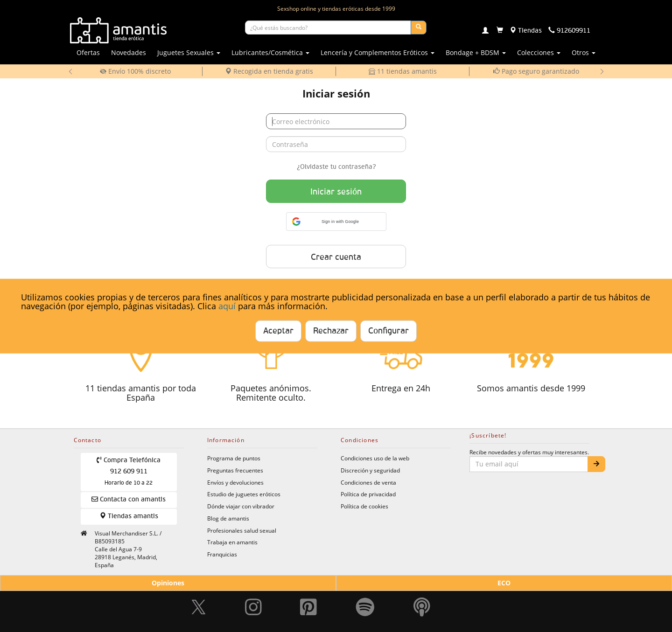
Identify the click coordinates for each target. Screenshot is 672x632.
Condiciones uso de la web (375, 458)
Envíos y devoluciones (235, 482)
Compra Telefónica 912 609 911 (129, 471)
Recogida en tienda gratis (269, 71)
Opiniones (168, 583)
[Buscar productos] (328, 28)
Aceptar (278, 331)
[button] (336, 222)
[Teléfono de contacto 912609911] (569, 31)
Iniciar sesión (336, 192)
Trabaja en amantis (232, 542)
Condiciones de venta (368, 482)
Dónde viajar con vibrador (241, 506)
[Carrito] (500, 31)
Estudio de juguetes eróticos (244, 494)
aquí (227, 306)
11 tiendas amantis (403, 71)
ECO (504, 583)
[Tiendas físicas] (526, 31)
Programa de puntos (234, 458)
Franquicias (222, 554)
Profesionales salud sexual (242, 530)
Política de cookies (364, 506)
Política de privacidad (368, 494)
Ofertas (88, 52)
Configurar (388, 331)
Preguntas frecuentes (235, 470)
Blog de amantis (228, 518)
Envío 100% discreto (135, 71)
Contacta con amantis (129, 499)
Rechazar (331, 331)
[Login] (485, 31)
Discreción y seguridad (370, 470)
